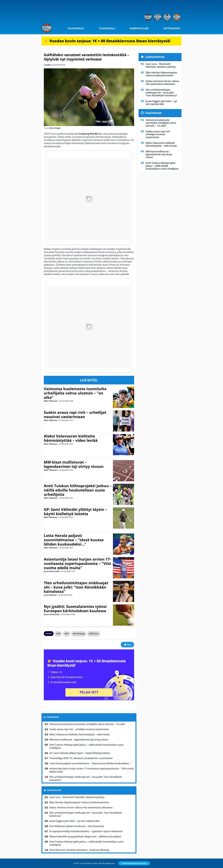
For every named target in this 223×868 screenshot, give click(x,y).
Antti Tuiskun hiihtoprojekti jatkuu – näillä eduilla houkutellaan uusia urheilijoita (78, 490)
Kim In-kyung (79, 634)
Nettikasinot (172, 28)
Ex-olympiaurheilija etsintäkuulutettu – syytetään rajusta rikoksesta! (86, 831)
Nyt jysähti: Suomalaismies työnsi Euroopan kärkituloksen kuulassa (75, 609)
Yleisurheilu (107, 28)
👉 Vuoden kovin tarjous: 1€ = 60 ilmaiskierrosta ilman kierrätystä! (107, 41)
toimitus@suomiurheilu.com (134, 863)
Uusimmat (53, 717)
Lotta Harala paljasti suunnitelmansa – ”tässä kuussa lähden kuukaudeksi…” (74, 540)
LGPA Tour (94, 634)
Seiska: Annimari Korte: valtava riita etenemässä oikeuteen (81, 808)
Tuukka (47, 65)
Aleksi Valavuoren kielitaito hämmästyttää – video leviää (71, 438)
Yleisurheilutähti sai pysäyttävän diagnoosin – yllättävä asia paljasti (85, 836)
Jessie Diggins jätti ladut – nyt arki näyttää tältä (74, 821)
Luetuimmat (54, 790)
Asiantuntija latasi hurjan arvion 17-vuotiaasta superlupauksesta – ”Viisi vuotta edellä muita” (77, 563)
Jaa (127, 645)
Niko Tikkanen (51, 401)
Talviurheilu (76, 28)
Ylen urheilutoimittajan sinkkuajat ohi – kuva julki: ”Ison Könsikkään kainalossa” (76, 587)
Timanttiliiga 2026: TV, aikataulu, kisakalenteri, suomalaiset (81, 758)
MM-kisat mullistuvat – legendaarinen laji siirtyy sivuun (74, 464)
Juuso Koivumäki (52, 571)
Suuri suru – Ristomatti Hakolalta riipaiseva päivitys (77, 797)
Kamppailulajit (139, 28)
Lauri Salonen (50, 595)
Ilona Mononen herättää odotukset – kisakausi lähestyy (79, 850)
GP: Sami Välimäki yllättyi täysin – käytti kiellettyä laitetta (75, 512)
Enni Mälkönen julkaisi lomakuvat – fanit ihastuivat (77, 826)
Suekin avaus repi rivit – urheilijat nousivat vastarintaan (75, 415)
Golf (58, 634)
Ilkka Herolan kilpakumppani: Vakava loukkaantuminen (79, 802)
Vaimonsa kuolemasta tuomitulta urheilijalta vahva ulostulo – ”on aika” (75, 393)
